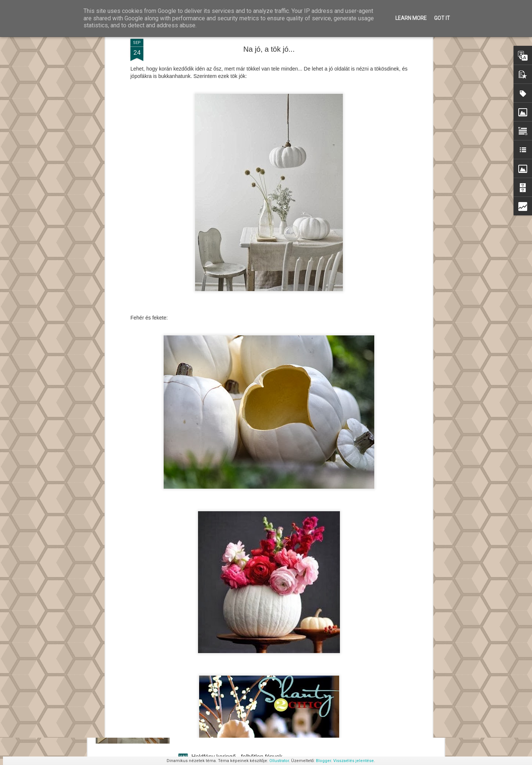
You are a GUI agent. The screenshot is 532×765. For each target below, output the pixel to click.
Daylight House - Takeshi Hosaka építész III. (249, 673)
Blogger (323, 761)
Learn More (411, 18)
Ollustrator (279, 761)
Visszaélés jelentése (354, 761)
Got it (442, 18)
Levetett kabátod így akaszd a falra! (238, 589)
